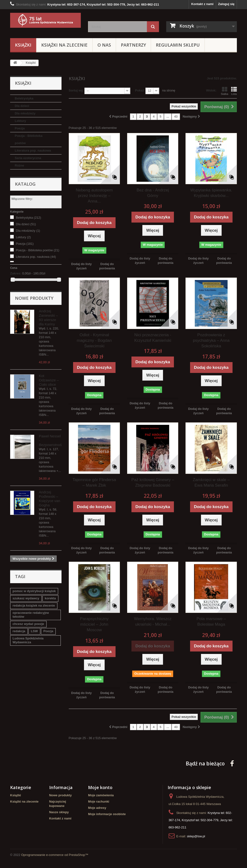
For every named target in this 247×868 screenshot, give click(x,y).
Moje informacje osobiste (107, 814)
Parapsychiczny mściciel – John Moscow (94, 624)
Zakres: (16, 273)
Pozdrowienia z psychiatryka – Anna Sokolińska (211, 340)
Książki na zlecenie (64, 45)
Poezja (20, 128)
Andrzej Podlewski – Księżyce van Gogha (49, 499)
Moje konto (100, 787)
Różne (19, 165)
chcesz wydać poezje (28, 624)
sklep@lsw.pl (196, 836)
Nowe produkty (34, 298)
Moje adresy (97, 808)
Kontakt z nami (202, 4)
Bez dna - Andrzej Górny (153, 193)
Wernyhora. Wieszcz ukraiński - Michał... (153, 622)
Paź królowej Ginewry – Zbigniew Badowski (153, 483)
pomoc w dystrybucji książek (34, 591)
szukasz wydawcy (26, 598)
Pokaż (140, 90)
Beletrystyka (24, 98)
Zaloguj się (226, 4)
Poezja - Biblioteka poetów (29, 139)
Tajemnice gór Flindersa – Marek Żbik (94, 483)
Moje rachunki (99, 801)
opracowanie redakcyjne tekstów (31, 615)
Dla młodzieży (25, 113)
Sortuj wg (76, 90)
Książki (23, 45)
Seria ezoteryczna (28, 158)
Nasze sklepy (59, 812)
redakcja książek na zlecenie (34, 605)
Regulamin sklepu (178, 45)
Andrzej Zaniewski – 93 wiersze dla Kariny (48, 318)
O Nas (104, 45)
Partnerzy (133, 45)
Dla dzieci (22, 106)
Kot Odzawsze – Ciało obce (49, 380)
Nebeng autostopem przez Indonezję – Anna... (94, 196)
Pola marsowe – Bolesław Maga (211, 622)
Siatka (224, 91)
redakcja (19, 631)
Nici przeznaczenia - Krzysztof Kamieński (153, 338)
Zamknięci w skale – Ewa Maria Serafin (211, 483)
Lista (234, 91)
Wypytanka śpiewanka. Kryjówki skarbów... (211, 193)
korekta (50, 598)
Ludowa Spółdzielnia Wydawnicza (28, 640)
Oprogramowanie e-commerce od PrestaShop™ (55, 855)
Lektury (20, 121)
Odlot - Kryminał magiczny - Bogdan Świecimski (94, 340)
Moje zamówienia (101, 795)
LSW (34, 631)
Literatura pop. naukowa (33, 150)
